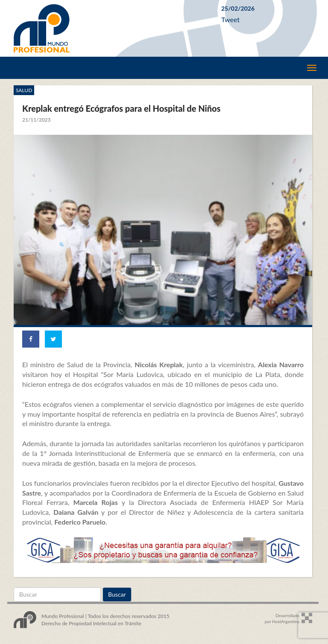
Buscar (117, 594)
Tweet (230, 19)
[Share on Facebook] (31, 339)
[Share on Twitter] (53, 339)
